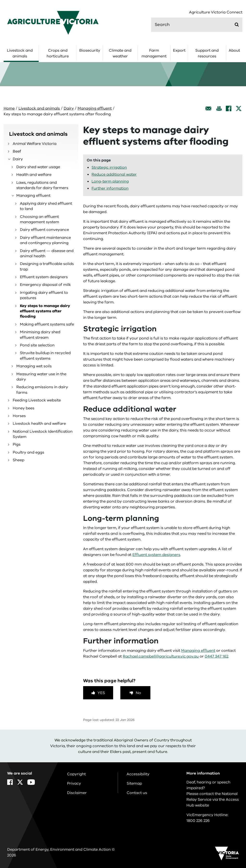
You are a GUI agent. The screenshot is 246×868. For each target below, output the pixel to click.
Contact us (137, 793)
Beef (17, 151)
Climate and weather (120, 53)
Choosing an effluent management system (40, 219)
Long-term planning (110, 181)
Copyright (76, 774)
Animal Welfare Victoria (35, 144)
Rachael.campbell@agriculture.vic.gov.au (161, 656)
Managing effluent (95, 108)
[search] (197, 25)
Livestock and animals (20, 53)
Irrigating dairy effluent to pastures (44, 295)
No (138, 693)
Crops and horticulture (58, 53)
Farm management (154, 53)
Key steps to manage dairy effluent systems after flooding (45, 311)
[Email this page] (209, 108)
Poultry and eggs (28, 452)
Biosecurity (90, 50)
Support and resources (207, 53)
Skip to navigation (0, 0)
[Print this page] (219, 108)
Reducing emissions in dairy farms (42, 390)
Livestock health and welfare (39, 424)
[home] (53, 23)
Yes (101, 693)
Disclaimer (77, 793)
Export (179, 50)
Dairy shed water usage (38, 167)
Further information (110, 188)
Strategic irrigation (109, 167)
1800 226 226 (198, 821)
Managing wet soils (34, 366)
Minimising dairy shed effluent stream (40, 335)
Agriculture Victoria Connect (216, 12)
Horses (19, 416)
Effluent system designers (44, 277)
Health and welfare (34, 175)
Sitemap (134, 783)
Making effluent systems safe (47, 324)
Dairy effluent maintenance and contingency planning (45, 240)
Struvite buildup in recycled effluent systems (45, 356)
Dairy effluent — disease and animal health (47, 253)
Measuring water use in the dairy (41, 377)
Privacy (74, 783)
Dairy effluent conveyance (44, 230)
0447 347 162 (216, 656)
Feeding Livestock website (37, 400)
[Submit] (237, 25)
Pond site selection (37, 345)
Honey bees (24, 408)
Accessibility (138, 774)
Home (9, 108)
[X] (239, 108)
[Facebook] (229, 108)
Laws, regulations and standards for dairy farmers (42, 185)
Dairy (69, 108)
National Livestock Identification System (43, 434)
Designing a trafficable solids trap (47, 266)
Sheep (18, 460)
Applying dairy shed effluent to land (46, 206)
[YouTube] (31, 782)
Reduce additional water (114, 174)
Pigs (17, 444)
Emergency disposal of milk (45, 285)
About (234, 50)
